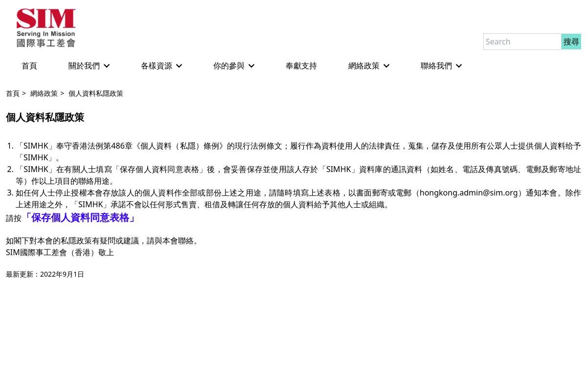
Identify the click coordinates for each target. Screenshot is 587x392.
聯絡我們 (441, 65)
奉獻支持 (301, 65)
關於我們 (89, 65)
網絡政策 (369, 65)
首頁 (29, 65)
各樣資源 (161, 65)
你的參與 (234, 65)
